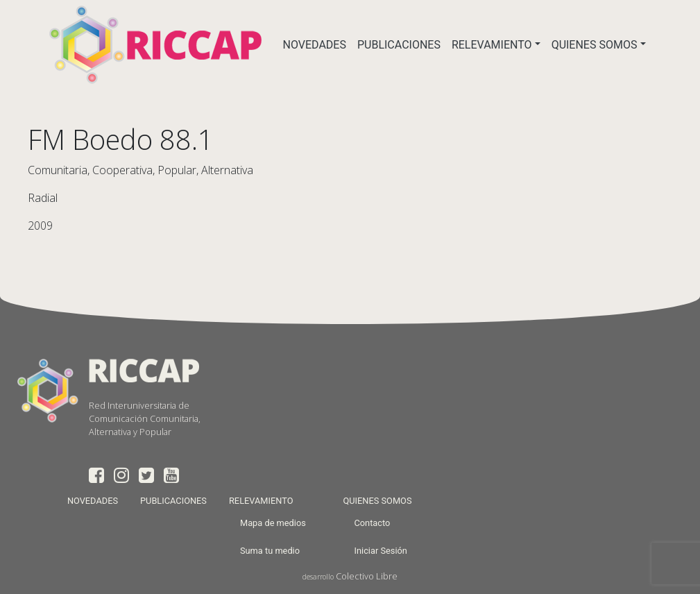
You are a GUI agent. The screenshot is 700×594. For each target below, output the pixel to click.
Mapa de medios (273, 523)
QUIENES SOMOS (595, 45)
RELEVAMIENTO (492, 45)
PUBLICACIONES (399, 45)
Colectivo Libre (367, 576)
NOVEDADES (315, 45)
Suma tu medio (270, 551)
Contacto (372, 523)
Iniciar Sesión (380, 551)
